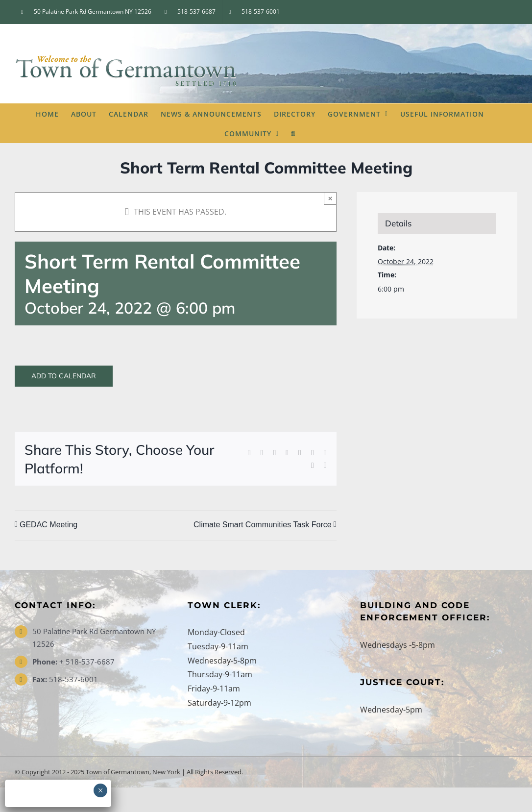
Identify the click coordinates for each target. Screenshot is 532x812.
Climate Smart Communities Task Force (263, 525)
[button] (293, 133)
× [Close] (330, 198)
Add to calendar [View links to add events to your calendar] (64, 376)
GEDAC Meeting (48, 525)
